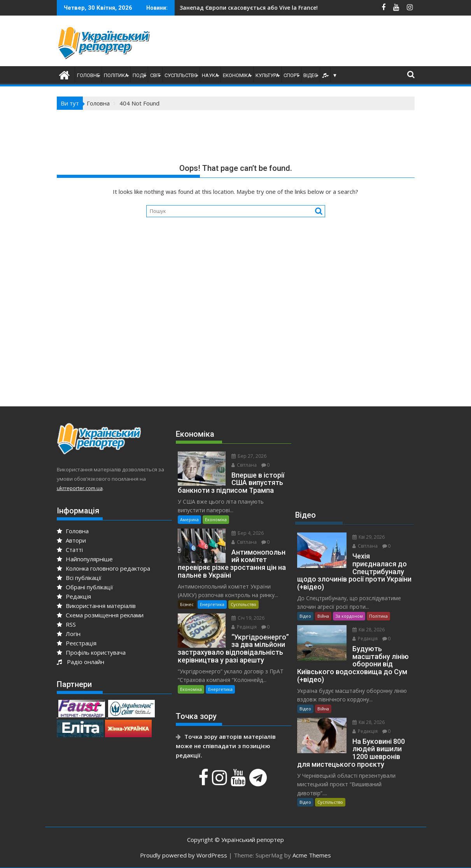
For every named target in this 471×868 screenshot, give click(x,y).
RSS (66, 624)
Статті (70, 550)
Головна (73, 531)
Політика (116, 75)
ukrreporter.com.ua (80, 488)
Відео (311, 75)
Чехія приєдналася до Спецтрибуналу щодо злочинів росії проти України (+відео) (320, 8)
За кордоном (349, 616)
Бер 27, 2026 (249, 456)
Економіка (237, 75)
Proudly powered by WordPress (184, 855)
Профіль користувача (91, 652)
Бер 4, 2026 (248, 533)
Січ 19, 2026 (248, 618)
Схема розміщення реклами (100, 615)
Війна (323, 616)
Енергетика (212, 604)
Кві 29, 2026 (369, 537)
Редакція (74, 596)
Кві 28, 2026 (369, 630)
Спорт (291, 75)
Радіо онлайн (81, 662)
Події (139, 75)
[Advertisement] (313, 43)
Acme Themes (312, 855)
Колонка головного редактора (103, 568)
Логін (69, 634)
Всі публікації (79, 578)
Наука (210, 75)
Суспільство (181, 75)
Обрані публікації (85, 587)
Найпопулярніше (85, 559)
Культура (267, 75)
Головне (88, 75)
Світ (155, 75)
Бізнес (187, 604)
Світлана (244, 465)
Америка (189, 519)
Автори (71, 540)
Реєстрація (77, 643)
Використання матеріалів (96, 606)
